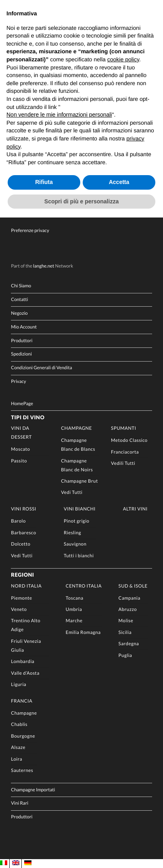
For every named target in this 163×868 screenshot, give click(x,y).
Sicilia (125, 633)
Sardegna (129, 644)
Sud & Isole (133, 586)
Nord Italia (26, 586)
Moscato (20, 449)
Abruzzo (128, 610)
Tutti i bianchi (79, 556)
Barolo (18, 521)
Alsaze (18, 748)
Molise (126, 621)
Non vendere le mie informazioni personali (59, 115)
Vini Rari (20, 803)
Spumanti (124, 428)
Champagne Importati (33, 790)
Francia (22, 701)
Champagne (76, 428)
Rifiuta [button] (44, 182)
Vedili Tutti (123, 463)
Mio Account (24, 327)
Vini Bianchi (80, 509)
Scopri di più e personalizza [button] (81, 201)
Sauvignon (75, 544)
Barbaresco (23, 533)
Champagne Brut (79, 481)
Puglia (125, 656)
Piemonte (21, 598)
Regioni (22, 575)
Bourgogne (23, 736)
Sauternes (22, 771)
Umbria (74, 610)
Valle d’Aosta (25, 673)
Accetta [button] (119, 182)
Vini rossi (23, 509)
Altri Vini (135, 509)
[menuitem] (4, 863)
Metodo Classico (129, 440)
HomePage (22, 404)
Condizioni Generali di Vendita (41, 368)
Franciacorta (125, 452)
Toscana (75, 598)
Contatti (19, 300)
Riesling (72, 533)
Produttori (22, 341)
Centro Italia (84, 586)
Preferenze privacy (30, 231)
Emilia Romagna (83, 633)
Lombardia (23, 662)
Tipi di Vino (28, 417)
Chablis (19, 725)
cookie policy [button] (123, 59)
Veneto (19, 610)
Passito (19, 461)
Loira (17, 759)
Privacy (18, 382)
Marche (74, 621)
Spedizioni (21, 354)
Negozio (19, 313)
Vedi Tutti (72, 493)
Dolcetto (21, 544)
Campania (130, 598)
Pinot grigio (77, 521)
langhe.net (44, 266)
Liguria (19, 685)
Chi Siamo (21, 286)
